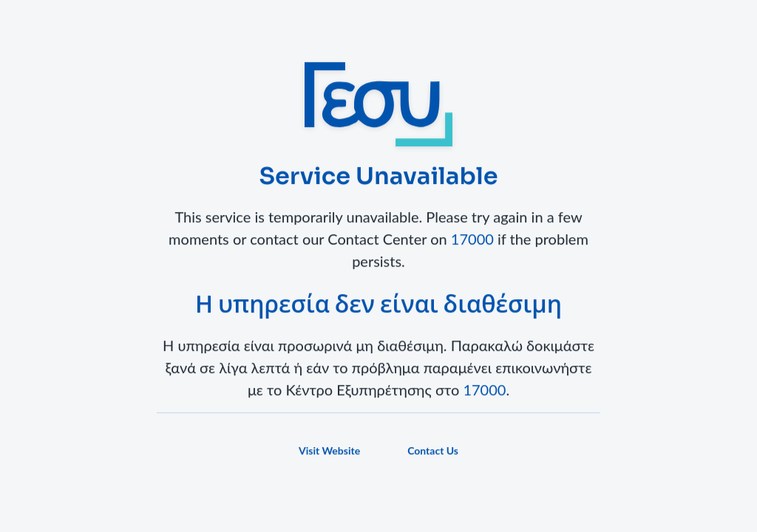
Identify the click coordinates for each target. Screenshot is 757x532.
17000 (472, 240)
